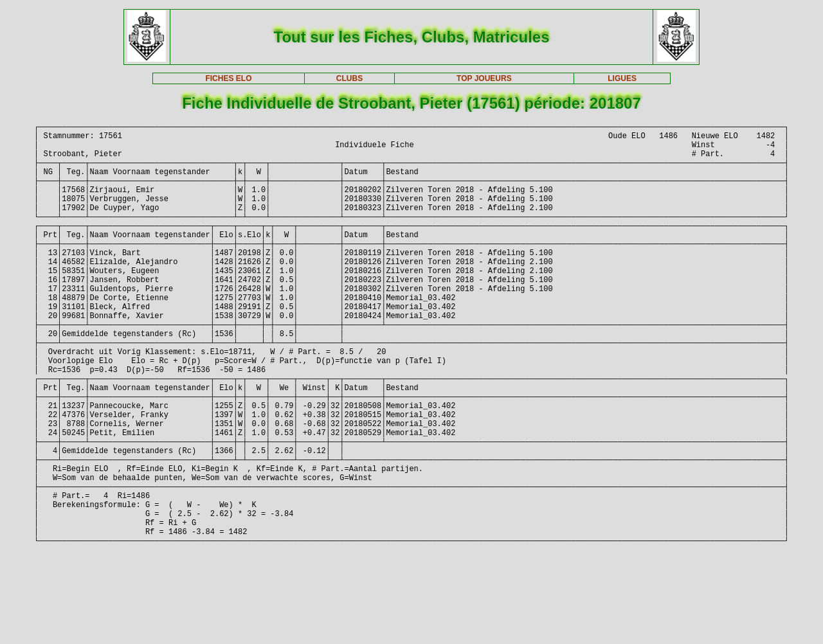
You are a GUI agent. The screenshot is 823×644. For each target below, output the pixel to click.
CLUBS (349, 78)
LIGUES (622, 78)
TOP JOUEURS (484, 78)
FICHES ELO (228, 78)
